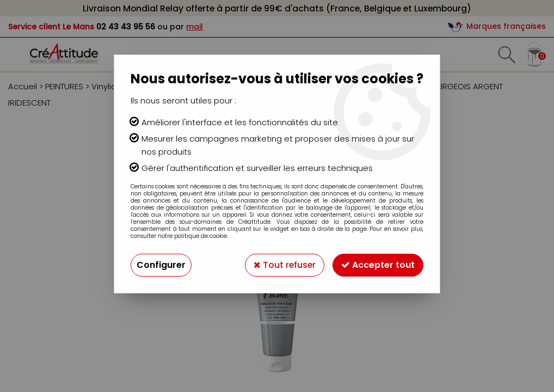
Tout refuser (284, 265)
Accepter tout (378, 265)
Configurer (161, 265)
